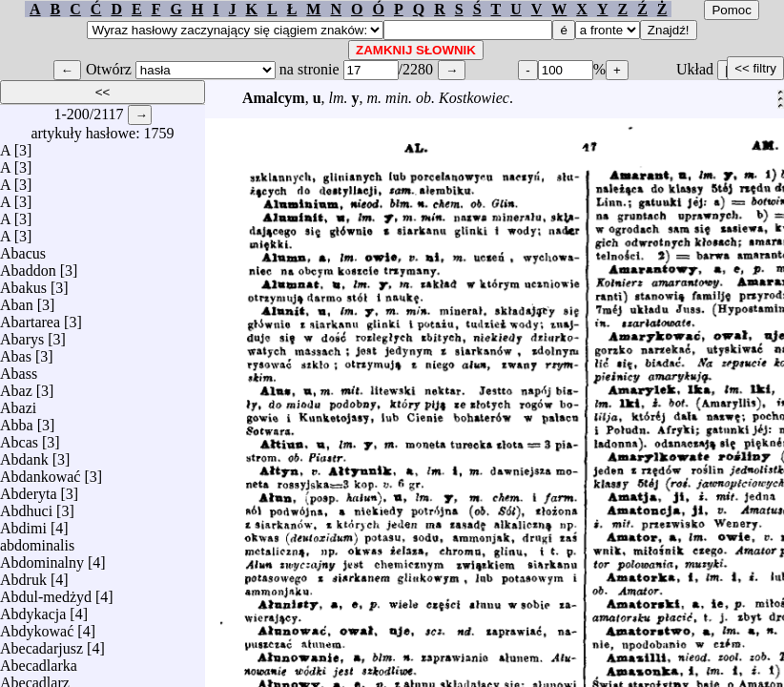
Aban (17, 300)
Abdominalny (42, 558)
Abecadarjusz (41, 644)
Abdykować (37, 626)
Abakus (23, 283)
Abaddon (28, 266)
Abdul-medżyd (46, 592)
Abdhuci (26, 506)
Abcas (19, 437)
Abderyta (29, 489)
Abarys (22, 334)
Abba (17, 420)
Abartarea (30, 317)
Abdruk (23, 575)
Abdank (24, 455)
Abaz (16, 386)
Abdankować (40, 472)
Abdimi (23, 523)
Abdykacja (33, 609)
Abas (16, 352)
